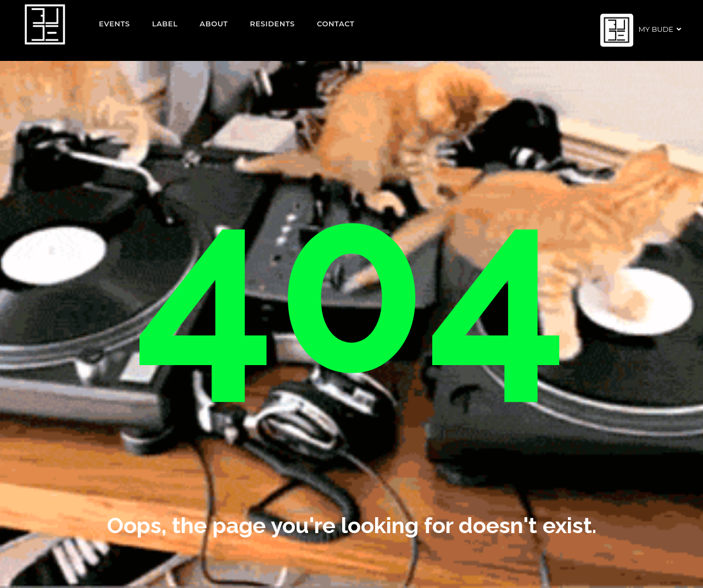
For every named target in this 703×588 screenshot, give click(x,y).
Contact (336, 24)
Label (165, 24)
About (214, 24)
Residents (272, 24)
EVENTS (115, 24)
